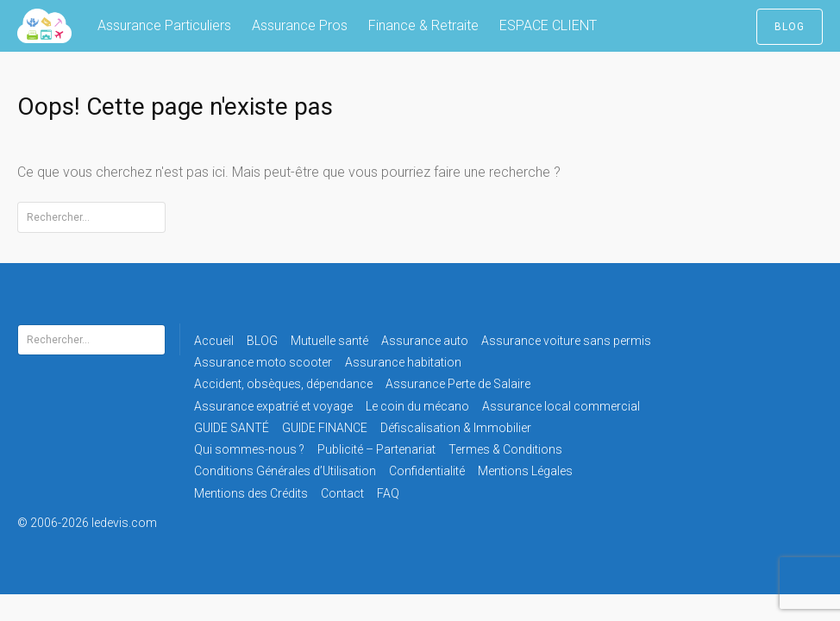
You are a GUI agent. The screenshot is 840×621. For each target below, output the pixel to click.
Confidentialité (427, 471)
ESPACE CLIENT (548, 25)
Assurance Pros (300, 25)
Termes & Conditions (505, 449)
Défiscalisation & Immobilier (456, 428)
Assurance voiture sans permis (566, 341)
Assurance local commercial (561, 406)
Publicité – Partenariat (376, 449)
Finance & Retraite (423, 25)
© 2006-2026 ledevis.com (110, 523)
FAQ (388, 493)
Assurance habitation (403, 362)
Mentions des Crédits (251, 493)
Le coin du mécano (417, 406)
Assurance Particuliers (164, 25)
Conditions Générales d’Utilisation (285, 471)
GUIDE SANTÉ (232, 428)
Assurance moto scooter (263, 362)
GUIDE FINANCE (325, 428)
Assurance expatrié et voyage (273, 406)
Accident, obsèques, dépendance (283, 384)
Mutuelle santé (329, 341)
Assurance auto (425, 341)
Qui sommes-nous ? (249, 449)
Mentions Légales (525, 471)
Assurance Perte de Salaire (458, 384)
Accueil (214, 341)
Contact (342, 493)
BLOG (790, 27)
